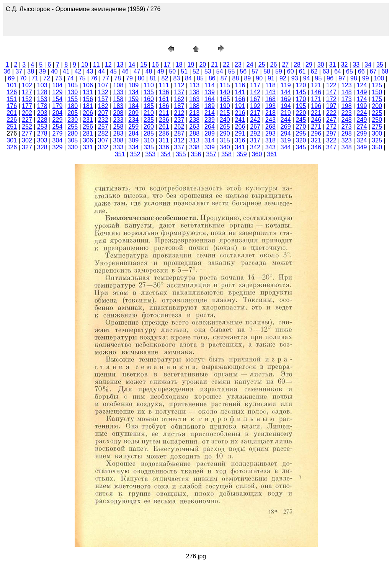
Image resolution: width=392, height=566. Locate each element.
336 (164, 147)
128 (42, 92)
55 (232, 71)
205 (73, 113)
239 (210, 120)
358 (226, 154)
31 (333, 65)
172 (331, 99)
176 (12, 106)
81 (153, 78)
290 (225, 133)
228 (42, 120)
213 (194, 113)
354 (166, 154)
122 (331, 85)
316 (240, 140)
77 (106, 78)
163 (194, 99)
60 (291, 71)
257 (103, 127)
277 (27, 133)
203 (42, 113)
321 (316, 140)
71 (35, 78)
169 (286, 99)
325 (377, 140)
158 (118, 99)
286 (164, 133)
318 (270, 140)
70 (23, 78)
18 (179, 65)
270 (301, 127)
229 (58, 120)
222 (331, 113)
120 (301, 85)
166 (240, 99)
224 (362, 113)
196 (316, 106)
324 (362, 140)
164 (210, 99)
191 (240, 106)
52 (196, 71)
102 (27, 85)
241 (240, 120)
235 (149, 120)
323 (347, 140)
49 (161, 71)
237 (179, 120)
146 (316, 92)
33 (356, 65)
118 (270, 85)
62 (314, 71)
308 (118, 140)
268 (270, 127)
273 (347, 127)
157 (103, 99)
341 (240, 147)
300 (377, 133)
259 (133, 127)
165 (225, 99)
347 (331, 147)
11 (96, 65)
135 (149, 92)
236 (164, 120)
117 (255, 85)
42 (78, 71)
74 (70, 78)
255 (73, 127)
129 (58, 92)
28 (297, 65)
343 (270, 147)
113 (194, 85)
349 (362, 147)
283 (118, 133)
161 (164, 99)
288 (194, 133)
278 (42, 133)
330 (73, 147)
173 (347, 99)
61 (302, 71)
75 (82, 78)
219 (286, 113)
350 (377, 147)
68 (385, 71)
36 (7, 71)
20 (203, 65)
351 (120, 154)
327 (27, 147)
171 (316, 99)
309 (133, 140)
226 (12, 120)
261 (164, 127)
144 (286, 92)
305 (73, 140)
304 (58, 140)
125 (377, 85)
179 (58, 106)
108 (118, 85)
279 (58, 133)
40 (54, 71)
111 (164, 85)
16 (155, 65)
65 (350, 71)
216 (240, 113)
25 (262, 65)
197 (331, 106)
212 (179, 113)
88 (236, 78)
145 (301, 92)
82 (165, 78)
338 (194, 147)
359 (242, 154)
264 (210, 127)
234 (133, 120)
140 (225, 92)
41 (66, 71)
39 (42, 71)
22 (226, 65)
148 (347, 92)
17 (167, 65)
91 (271, 78)
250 (377, 120)
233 (118, 120)
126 (12, 92)
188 (194, 106)
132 (103, 92)
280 (73, 133)
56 (243, 71)
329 (58, 147)
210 (149, 113)
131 (88, 92)
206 (88, 113)
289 (210, 133)
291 (240, 133)
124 (362, 85)
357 (211, 154)
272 (331, 127)
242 (255, 120)
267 (255, 127)
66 (361, 71)
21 (214, 65)
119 (286, 85)
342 (255, 147)
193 (270, 106)
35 (380, 65)
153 (42, 99)
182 (103, 106)
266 (240, 127)
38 (31, 71)
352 (135, 154)
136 (164, 92)
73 (59, 78)
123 (347, 85)
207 (103, 113)
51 (184, 71)
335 (149, 147)
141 (240, 92)
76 (94, 78)
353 (150, 154)
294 (286, 133)
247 (331, 120)
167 (255, 99)
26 (274, 65)
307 (103, 140)
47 (137, 71)
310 (149, 140)
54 (220, 71)
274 (362, 127)
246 (316, 120)
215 (225, 113)
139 (210, 92)
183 (118, 106)
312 (179, 140)
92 (283, 78)
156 (88, 99)
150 (377, 92)
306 (88, 140)
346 (316, 147)
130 (73, 92)
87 (224, 78)
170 (301, 99)
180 (73, 106)
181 (88, 106)
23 (238, 65)
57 (255, 71)
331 (88, 147)
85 (200, 78)
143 (270, 92)
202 (27, 113)
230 (73, 120)
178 (42, 106)
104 (58, 85)
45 (113, 71)
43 (90, 71)
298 (347, 133)
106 (88, 85)
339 (210, 147)
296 (316, 133)
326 (12, 147)
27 (285, 65)
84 (188, 78)
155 (73, 99)
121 (316, 85)
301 (12, 140)
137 (179, 92)
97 (342, 78)
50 (172, 71)
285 (149, 133)
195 (301, 106)
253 (42, 127)
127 (27, 92)
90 (259, 78)
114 (210, 85)
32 (345, 65)
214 (210, 113)
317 (255, 140)
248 (347, 120)
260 (149, 127)
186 (164, 106)
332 (103, 147)
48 (149, 71)
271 (316, 127)
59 (279, 71)
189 (210, 106)
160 (149, 99)
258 (118, 127)
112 (179, 85)
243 (270, 120)
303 (42, 140)
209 (133, 113)
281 (88, 133)
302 (27, 140)
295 (301, 133)
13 (120, 65)
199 (362, 106)
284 (133, 133)
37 (19, 71)
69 (11, 78)
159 (133, 99)
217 (255, 113)
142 (255, 92)
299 (362, 133)
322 (331, 140)
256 (88, 127)
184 (133, 106)
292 (255, 133)
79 (129, 78)
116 (240, 85)
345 (301, 147)
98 (354, 78)
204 (58, 113)
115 (225, 85)
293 (270, 133)
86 (212, 78)
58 (267, 71)
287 (179, 133)
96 (330, 78)
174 (362, 99)
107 (103, 85)
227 (27, 120)
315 (225, 140)
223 (347, 113)
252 (27, 127)
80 (141, 78)
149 (362, 92)
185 (149, 106)
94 (307, 78)
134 (133, 92)
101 (12, 85)
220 (301, 113)
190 (225, 106)
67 (373, 71)
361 (272, 154)
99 (366, 78)
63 (326, 71)
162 (179, 99)
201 (12, 113)
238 (194, 120)
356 (196, 154)
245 (301, 120)
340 (225, 147)
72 (47, 78)
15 (144, 65)
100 (379, 78)
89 (247, 78)
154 (58, 99)
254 (58, 127)
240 (225, 120)
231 (88, 120)
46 (125, 71)
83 (176, 78)
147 (331, 92)
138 (194, 92)
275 (377, 127)
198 (347, 106)
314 (210, 140)
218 (270, 113)
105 (73, 85)
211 (164, 113)
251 (12, 127)
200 (377, 106)
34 (368, 65)
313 (194, 140)
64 (338, 71)
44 (101, 71)
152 (27, 99)
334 (133, 147)
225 (377, 113)
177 (27, 106)
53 (208, 71)
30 (321, 65)
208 (118, 113)
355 (181, 154)
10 (85, 65)
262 (179, 127)
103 (42, 85)
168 (270, 99)
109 (133, 85)
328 (42, 147)
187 (179, 106)
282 (103, 133)
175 (377, 99)
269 (286, 127)
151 (12, 99)
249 (362, 120)
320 (301, 140)
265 (225, 127)
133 (118, 92)
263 (194, 127)
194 (286, 106)
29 (309, 65)
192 (255, 106)
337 (179, 147)
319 (286, 140)
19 (191, 65)
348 (347, 147)
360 (257, 154)
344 (286, 147)
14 (132, 65)
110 (149, 85)
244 (286, 120)
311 (164, 140)
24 (250, 65)
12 (108, 65)
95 (318, 78)
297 (331, 133)
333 (118, 147)
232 (103, 120)
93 (295, 78)
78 (118, 78)
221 (316, 113)
